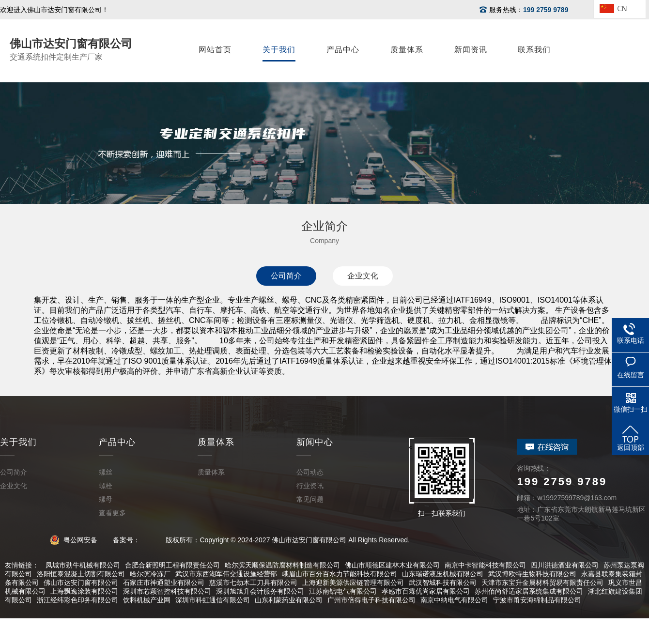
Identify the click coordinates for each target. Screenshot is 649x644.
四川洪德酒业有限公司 (565, 565)
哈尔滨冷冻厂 (150, 574)
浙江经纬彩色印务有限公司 (77, 600)
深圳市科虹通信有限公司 (213, 600)
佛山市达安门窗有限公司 (81, 583)
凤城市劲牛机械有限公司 (83, 565)
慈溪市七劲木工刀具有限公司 (253, 583)
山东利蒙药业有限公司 (289, 600)
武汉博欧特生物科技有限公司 (532, 574)
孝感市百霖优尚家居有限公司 (426, 591)
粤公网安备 (77, 540)
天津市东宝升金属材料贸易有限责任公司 (542, 583)
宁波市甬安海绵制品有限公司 (537, 600)
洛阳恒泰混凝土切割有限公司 (81, 574)
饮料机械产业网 (147, 600)
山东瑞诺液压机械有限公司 (443, 574)
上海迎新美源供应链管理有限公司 (353, 583)
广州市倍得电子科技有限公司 (371, 600)
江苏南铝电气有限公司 (343, 591)
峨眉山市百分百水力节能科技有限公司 (340, 574)
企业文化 (363, 276)
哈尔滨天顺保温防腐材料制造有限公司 (282, 565)
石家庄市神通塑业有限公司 (164, 583)
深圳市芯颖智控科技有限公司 (167, 591)
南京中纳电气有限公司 (454, 600)
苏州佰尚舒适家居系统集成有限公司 (529, 591)
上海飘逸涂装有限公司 (84, 591)
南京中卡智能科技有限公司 (485, 565)
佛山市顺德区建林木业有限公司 (392, 565)
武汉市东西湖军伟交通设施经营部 (226, 574)
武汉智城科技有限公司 (443, 583)
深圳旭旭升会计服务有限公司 (260, 591)
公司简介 (286, 276)
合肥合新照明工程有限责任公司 (172, 565)
